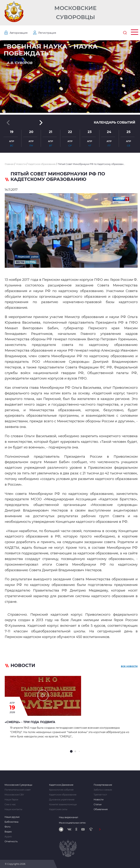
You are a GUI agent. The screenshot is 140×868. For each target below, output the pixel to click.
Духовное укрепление (62, 800)
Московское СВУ (14, 795)
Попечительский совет (18, 790)
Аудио (8, 837)
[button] (70, 104)
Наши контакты (13, 809)
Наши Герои (11, 800)
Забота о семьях (103, 790)
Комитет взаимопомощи (63, 805)
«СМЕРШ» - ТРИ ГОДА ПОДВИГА (30, 722)
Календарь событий (115, 122)
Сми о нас (10, 805)
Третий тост (100, 795)
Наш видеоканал (69, 817)
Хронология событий (61, 790)
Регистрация (47, 33)
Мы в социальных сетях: (72, 823)
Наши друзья (12, 817)
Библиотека (11, 822)
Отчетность (11, 842)
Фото (8, 827)
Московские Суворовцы (75, 13)
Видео (8, 832)
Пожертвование (103, 785)
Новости (99, 800)
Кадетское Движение (61, 785)
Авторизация (19, 33)
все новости (129, 666)
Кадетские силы (58, 809)
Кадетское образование (63, 795)
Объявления (101, 809)
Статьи (98, 805)
